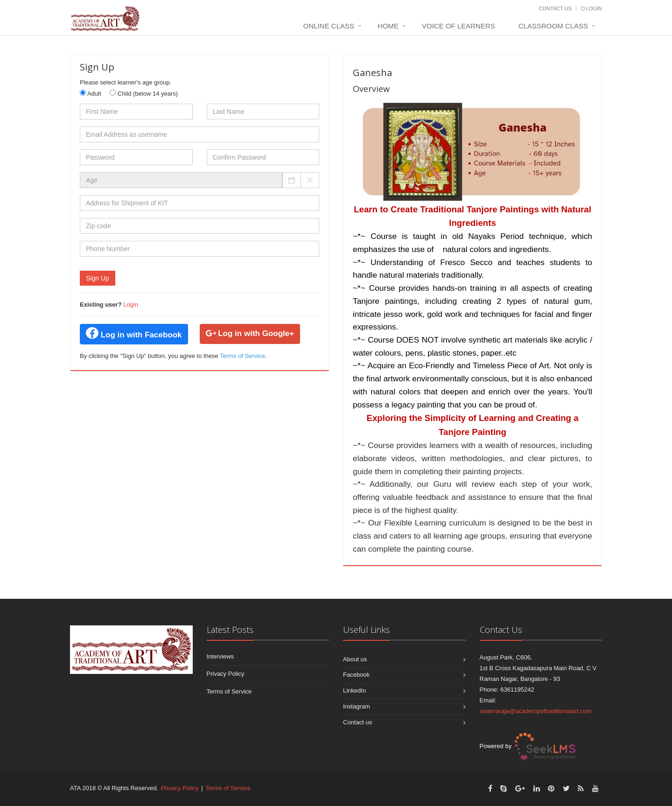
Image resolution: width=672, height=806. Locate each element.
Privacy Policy (226, 674)
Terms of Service (242, 356)
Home (388, 26)
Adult (91, 93)
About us (355, 659)
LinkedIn (354, 690)
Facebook (356, 675)
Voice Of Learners (458, 26)
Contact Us (556, 8)
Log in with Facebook (134, 333)
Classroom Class (553, 26)
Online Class (329, 26)
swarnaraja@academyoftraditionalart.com (536, 711)
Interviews (220, 656)
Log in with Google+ (250, 333)
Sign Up (98, 278)
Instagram (357, 706)
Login (591, 8)
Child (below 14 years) (144, 93)
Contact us (357, 722)
